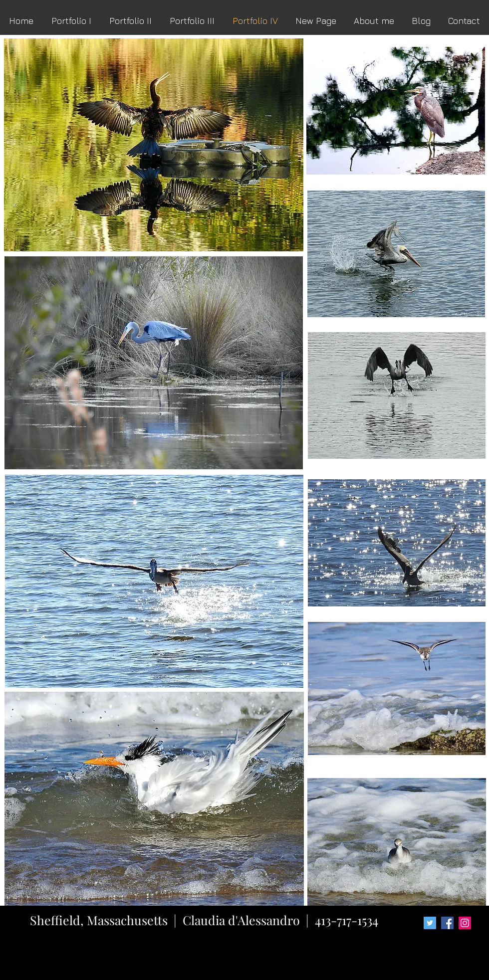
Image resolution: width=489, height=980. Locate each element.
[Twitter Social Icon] (430, 923)
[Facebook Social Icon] (447, 923)
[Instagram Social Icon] (465, 923)
